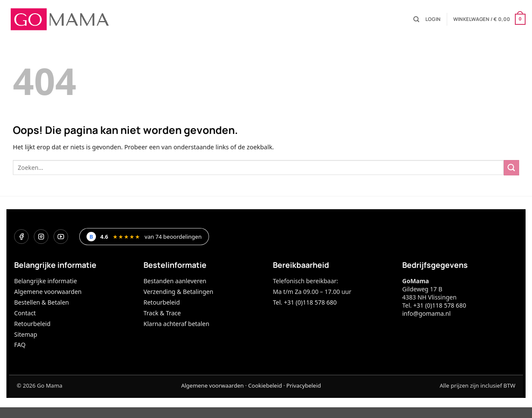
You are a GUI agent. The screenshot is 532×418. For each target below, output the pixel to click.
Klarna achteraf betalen (176, 324)
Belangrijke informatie (46, 281)
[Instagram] (41, 237)
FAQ (20, 345)
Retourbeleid (32, 324)
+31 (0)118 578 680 (440, 305)
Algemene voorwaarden (48, 292)
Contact (25, 313)
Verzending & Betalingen (178, 292)
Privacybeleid (304, 385)
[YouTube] (61, 237)
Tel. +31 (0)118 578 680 (305, 302)
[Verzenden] (511, 168)
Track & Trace (162, 313)
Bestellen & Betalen (42, 302)
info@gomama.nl (426, 313)
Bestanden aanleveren (175, 281)
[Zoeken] (416, 19)
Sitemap (26, 334)
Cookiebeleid (265, 385)
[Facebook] (21, 237)
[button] (433, 19)
